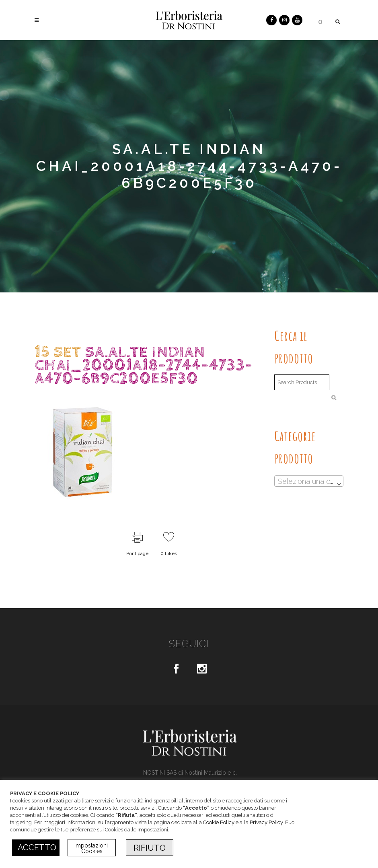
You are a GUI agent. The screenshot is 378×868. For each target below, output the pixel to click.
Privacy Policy (266, 822)
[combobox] (309, 481)
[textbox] (309, 481)
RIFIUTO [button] (150, 848)
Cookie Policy (219, 822)
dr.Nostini (104, 394)
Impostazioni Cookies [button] (92, 848)
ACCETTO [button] (37, 847)
